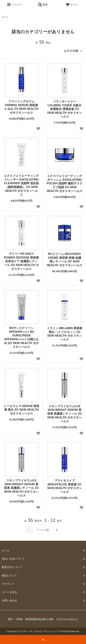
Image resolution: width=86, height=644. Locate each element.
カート (72, 5)
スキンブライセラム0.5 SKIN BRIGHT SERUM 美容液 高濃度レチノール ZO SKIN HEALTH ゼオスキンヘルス (21, 488)
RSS (10, 619)
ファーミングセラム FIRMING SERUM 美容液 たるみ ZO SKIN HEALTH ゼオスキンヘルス (21, 107)
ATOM (19, 619)
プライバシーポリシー (67, 619)
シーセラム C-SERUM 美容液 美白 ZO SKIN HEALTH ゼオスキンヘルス (21, 410)
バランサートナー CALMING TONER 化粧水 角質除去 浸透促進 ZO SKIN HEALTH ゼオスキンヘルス (64, 109)
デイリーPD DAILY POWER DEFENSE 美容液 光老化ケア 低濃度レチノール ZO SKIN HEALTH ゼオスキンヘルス (21, 261)
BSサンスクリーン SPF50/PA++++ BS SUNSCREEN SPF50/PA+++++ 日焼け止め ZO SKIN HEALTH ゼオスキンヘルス (21, 337)
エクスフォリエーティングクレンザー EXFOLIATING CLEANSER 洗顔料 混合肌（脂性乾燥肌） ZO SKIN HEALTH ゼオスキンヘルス (21, 185)
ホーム (5, 17)
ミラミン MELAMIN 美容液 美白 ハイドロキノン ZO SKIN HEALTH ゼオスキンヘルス (65, 334)
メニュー (14, 5)
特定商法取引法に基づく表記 (39, 619)
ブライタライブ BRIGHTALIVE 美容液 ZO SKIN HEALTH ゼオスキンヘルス (64, 486)
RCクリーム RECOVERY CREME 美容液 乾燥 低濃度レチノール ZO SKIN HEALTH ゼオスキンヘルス (64, 260)
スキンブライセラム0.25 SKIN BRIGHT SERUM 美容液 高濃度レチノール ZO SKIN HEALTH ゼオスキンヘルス (64, 414)
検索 (43, 5)
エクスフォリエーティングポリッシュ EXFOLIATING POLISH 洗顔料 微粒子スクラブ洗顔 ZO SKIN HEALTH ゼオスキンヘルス (64, 183)
